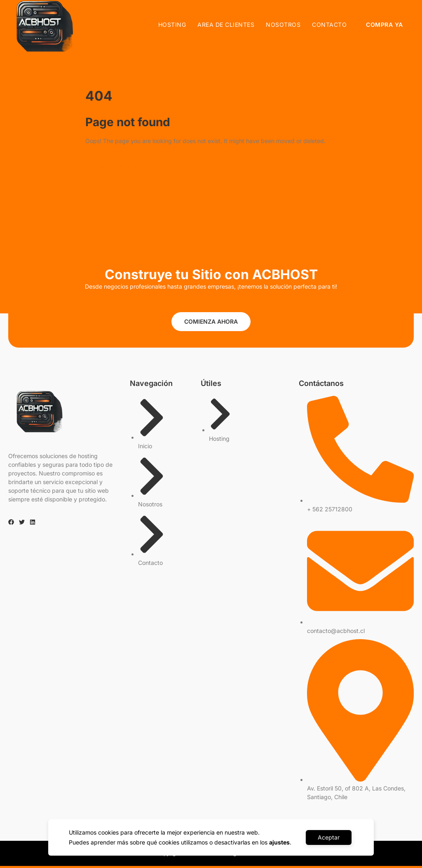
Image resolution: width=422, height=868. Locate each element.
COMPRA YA (385, 25)
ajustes (279, 842)
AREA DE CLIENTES (226, 25)
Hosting (172, 25)
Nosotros (284, 25)
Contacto (330, 25)
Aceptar (329, 837)
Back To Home (117, 168)
